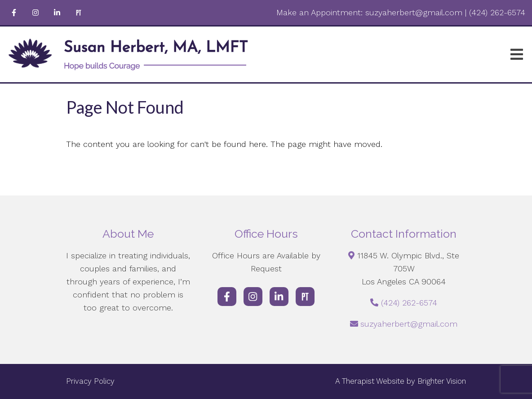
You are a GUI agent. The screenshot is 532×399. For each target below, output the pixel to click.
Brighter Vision (442, 381)
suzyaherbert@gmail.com (409, 324)
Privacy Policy (90, 381)
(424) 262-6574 (409, 303)
